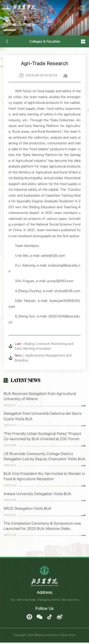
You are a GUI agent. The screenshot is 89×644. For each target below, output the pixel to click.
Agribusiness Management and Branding (43, 358)
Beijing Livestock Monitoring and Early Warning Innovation (44, 346)
